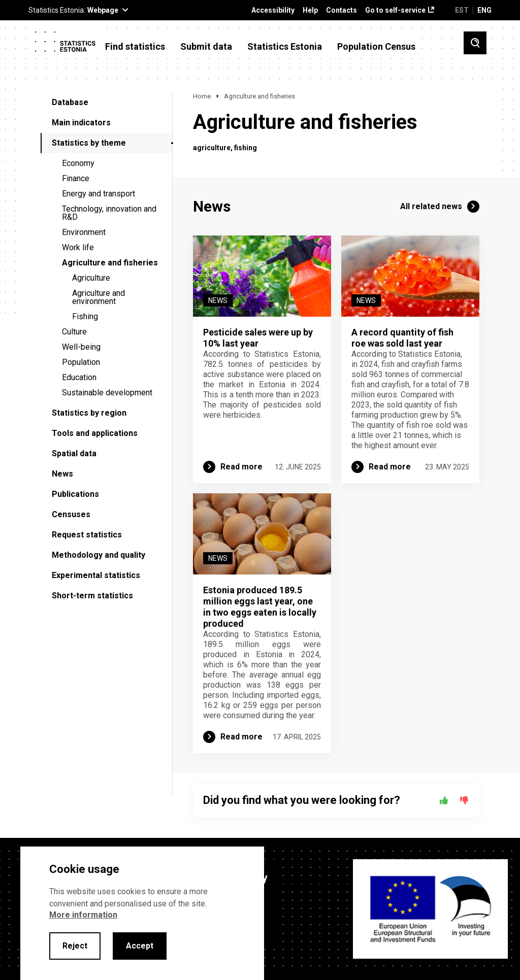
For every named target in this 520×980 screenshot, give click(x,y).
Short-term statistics (92, 596)
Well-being (81, 347)
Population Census (376, 47)
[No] (464, 800)
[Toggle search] (475, 43)
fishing (246, 148)
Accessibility (273, 10)
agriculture (212, 148)
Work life (78, 247)
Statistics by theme (89, 143)
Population (81, 362)
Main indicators (81, 123)
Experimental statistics (96, 575)
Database (70, 102)
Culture (74, 332)
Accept (140, 946)
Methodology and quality (99, 555)
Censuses (71, 514)
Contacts (342, 10)
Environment (84, 232)
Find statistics (135, 47)
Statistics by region (89, 413)
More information (83, 915)
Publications (75, 494)
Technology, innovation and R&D (109, 213)
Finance (76, 178)
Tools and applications (95, 433)
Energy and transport (99, 194)
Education (79, 377)
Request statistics (87, 535)
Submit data (206, 47)
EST (462, 10)
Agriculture (91, 278)
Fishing (85, 316)
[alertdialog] (142, 913)
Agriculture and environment (99, 297)
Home (202, 96)
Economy (78, 163)
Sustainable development (107, 393)
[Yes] (444, 800)
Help (310, 10)
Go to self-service (395, 10)
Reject (75, 946)
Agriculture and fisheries (110, 263)
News (62, 474)
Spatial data (74, 453)
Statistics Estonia (285, 47)
